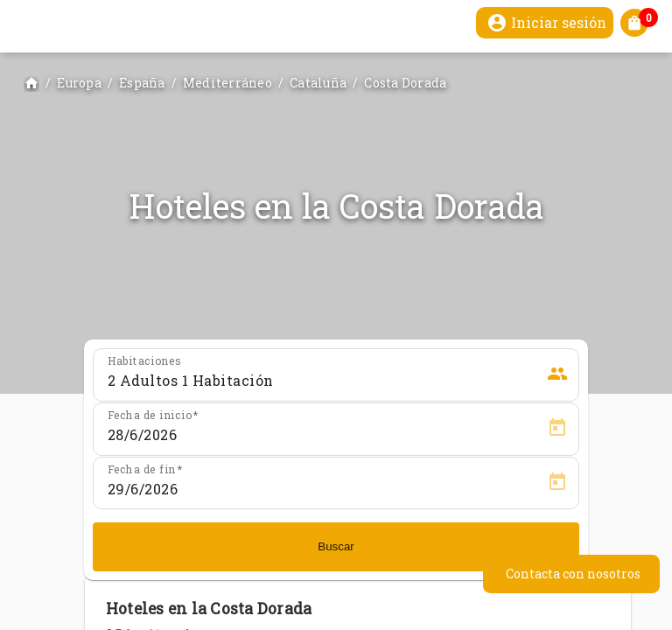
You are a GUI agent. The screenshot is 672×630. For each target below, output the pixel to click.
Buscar (336, 546)
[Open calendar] (557, 428)
